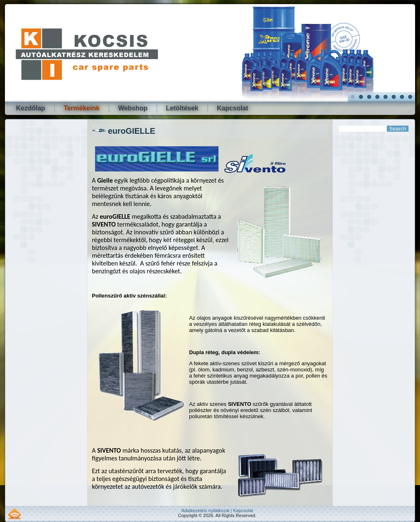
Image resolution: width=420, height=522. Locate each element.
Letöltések (182, 108)
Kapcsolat (233, 108)
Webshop (133, 108)
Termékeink (82, 108)
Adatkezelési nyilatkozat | (207, 511)
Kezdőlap (31, 108)
